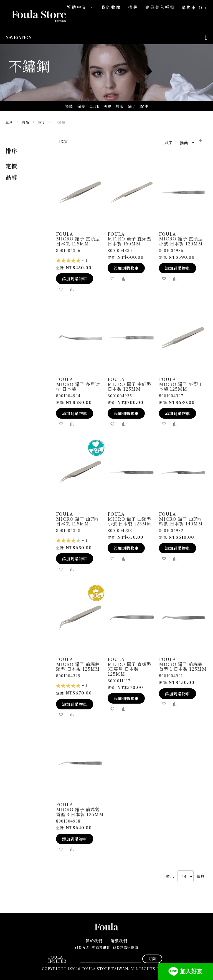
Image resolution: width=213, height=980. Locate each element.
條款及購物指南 (125, 947)
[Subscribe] (152, 959)
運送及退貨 (101, 947)
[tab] (25, 151)
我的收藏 (111, 7)
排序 (168, 142)
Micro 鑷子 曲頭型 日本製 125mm (78, 521)
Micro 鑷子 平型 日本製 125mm (182, 387)
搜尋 (133, 7)
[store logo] (33, 17)
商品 (26, 122)
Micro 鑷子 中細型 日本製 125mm (130, 387)
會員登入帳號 (160, 7)
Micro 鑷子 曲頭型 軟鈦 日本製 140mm (181, 521)
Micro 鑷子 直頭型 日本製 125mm (78, 241)
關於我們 (94, 941)
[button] (81, 7)
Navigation (19, 37)
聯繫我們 (119, 941)
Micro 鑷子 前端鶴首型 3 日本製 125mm (80, 812)
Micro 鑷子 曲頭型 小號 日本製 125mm (130, 521)
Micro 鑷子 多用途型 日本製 (78, 387)
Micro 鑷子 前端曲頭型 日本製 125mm (78, 667)
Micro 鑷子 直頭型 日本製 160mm (130, 241)
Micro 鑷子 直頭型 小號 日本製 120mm (181, 241)
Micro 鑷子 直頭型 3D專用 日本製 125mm (130, 669)
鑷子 (42, 122)
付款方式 (82, 947)
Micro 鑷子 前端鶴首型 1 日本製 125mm (183, 667)
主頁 (10, 122)
